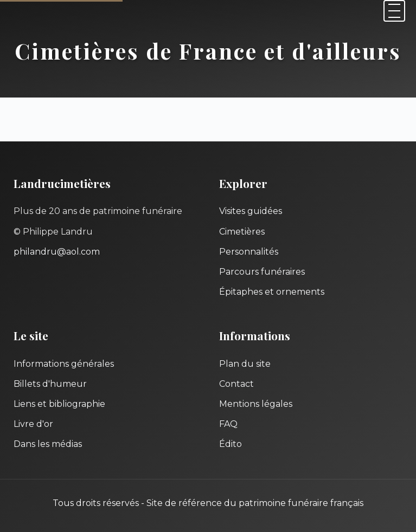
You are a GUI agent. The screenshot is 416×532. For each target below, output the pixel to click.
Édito (231, 444)
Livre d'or (33, 424)
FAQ (228, 424)
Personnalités (249, 252)
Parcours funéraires (262, 272)
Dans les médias (48, 444)
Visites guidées (251, 211)
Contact (236, 384)
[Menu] (394, 11)
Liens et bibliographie (59, 404)
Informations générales (64, 364)
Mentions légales (256, 404)
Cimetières (242, 232)
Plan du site (245, 364)
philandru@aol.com (57, 252)
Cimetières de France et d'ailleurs (208, 51)
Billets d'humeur (50, 384)
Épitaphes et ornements (272, 292)
